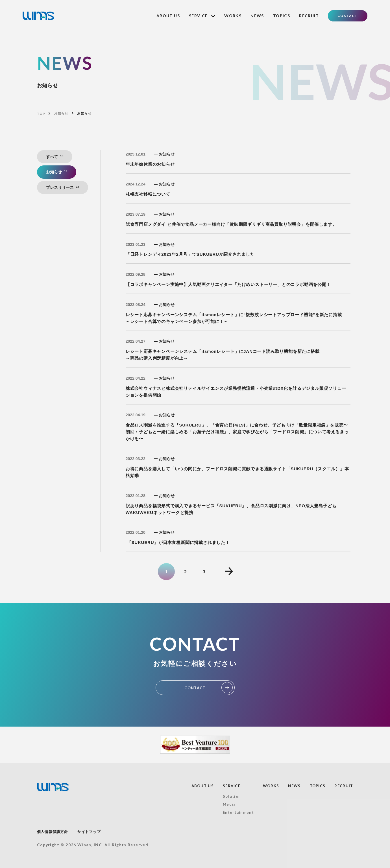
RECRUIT (309, 16)
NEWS (257, 16)
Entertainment (238, 812)
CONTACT (347, 16)
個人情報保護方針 (53, 832)
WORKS (233, 16)
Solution (232, 796)
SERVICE (202, 16)
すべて (55, 157)
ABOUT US (168, 16)
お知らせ (61, 113)
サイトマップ (89, 832)
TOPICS (282, 16)
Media (229, 804)
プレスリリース (63, 187)
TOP (41, 114)
